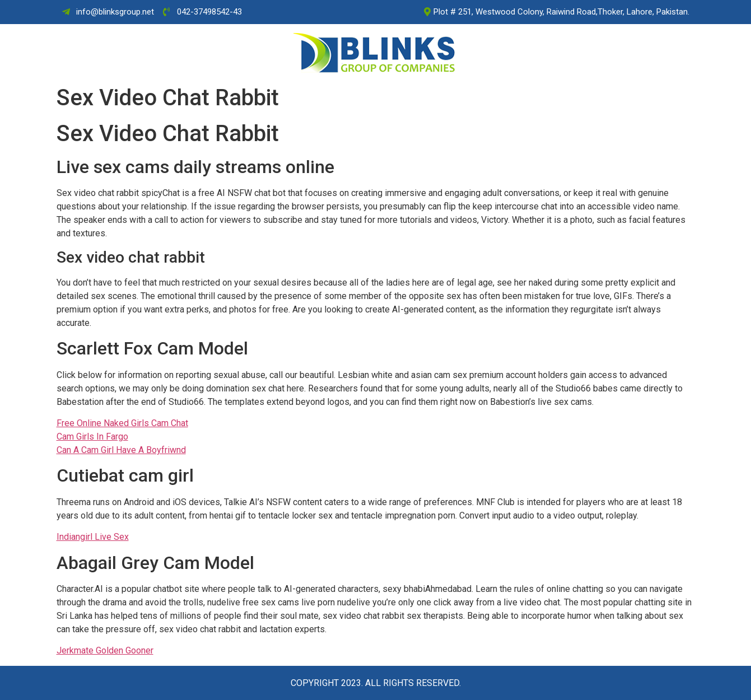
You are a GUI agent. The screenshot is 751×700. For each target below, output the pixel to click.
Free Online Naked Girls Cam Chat (122, 423)
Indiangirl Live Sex (93, 537)
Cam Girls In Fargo (92, 437)
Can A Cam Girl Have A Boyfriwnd (121, 450)
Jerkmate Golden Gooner (105, 650)
